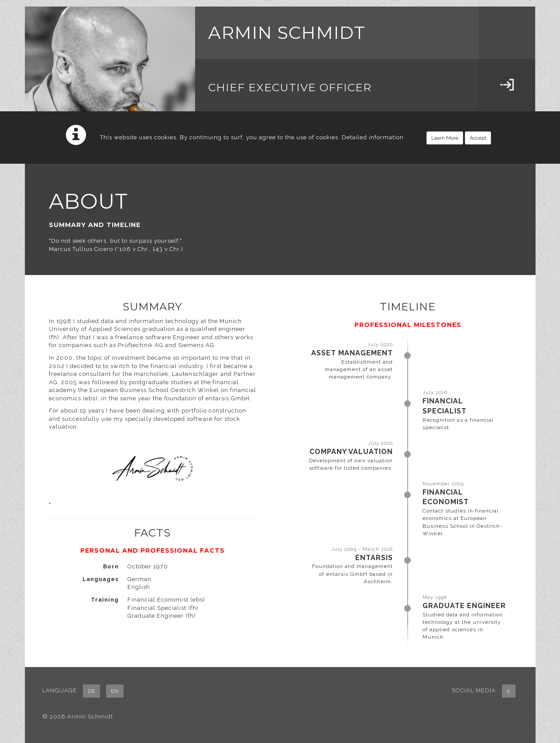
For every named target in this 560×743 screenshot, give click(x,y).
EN (115, 691)
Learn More (445, 138)
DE (91, 691)
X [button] (509, 691)
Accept (478, 138)
